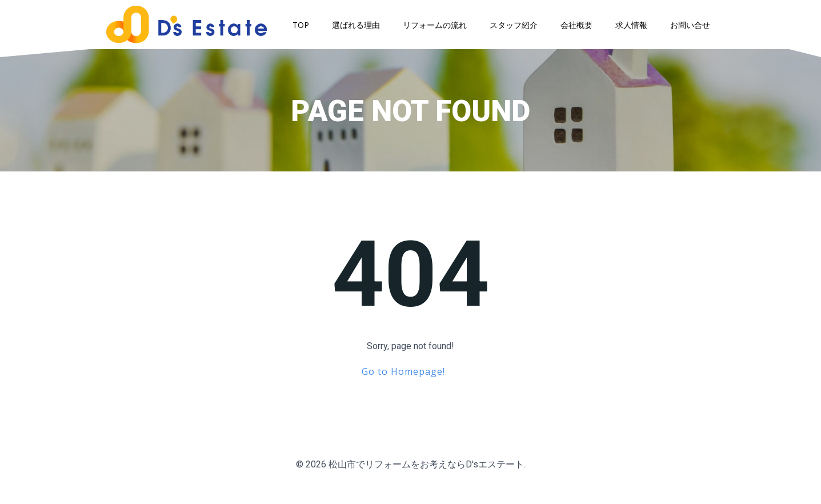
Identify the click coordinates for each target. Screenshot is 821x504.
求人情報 (635, 27)
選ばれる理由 (360, 27)
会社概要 (580, 27)
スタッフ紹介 (518, 27)
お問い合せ (694, 27)
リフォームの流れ (439, 27)
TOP (305, 27)
